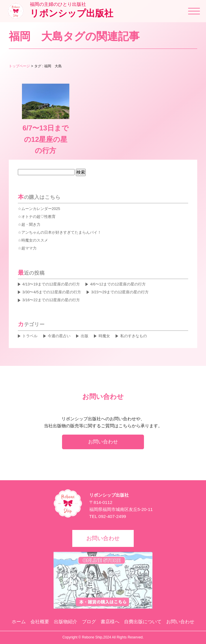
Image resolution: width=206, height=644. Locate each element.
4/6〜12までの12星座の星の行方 (118, 284)
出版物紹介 (66, 622)
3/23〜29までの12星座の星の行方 (120, 292)
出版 (85, 336)
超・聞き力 (31, 224)
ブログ (89, 622)
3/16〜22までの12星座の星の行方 (51, 300)
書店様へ (110, 622)
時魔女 (104, 336)
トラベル (30, 336)
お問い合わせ (103, 442)
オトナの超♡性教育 (38, 217)
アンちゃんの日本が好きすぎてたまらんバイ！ (61, 232)
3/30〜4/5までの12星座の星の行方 (51, 292)
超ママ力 (29, 248)
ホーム (19, 622)
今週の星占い (59, 336)
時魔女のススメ (35, 240)
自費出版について (143, 622)
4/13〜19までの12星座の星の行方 (51, 284)
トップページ (19, 66)
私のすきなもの (134, 336)
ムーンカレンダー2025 (41, 209)
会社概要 (40, 622)
